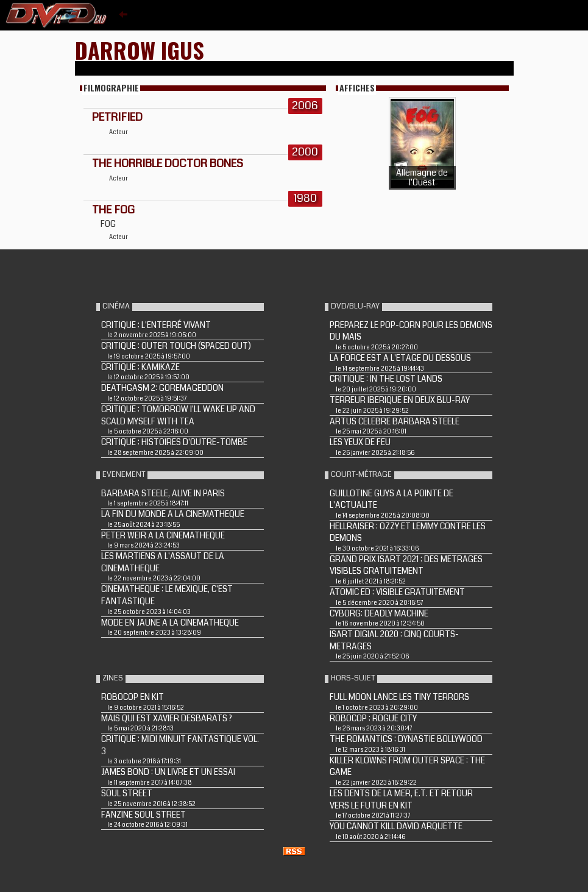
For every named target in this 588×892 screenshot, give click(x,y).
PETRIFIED (117, 117)
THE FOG (113, 210)
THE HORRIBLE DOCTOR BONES (168, 163)
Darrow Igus (140, 50)
